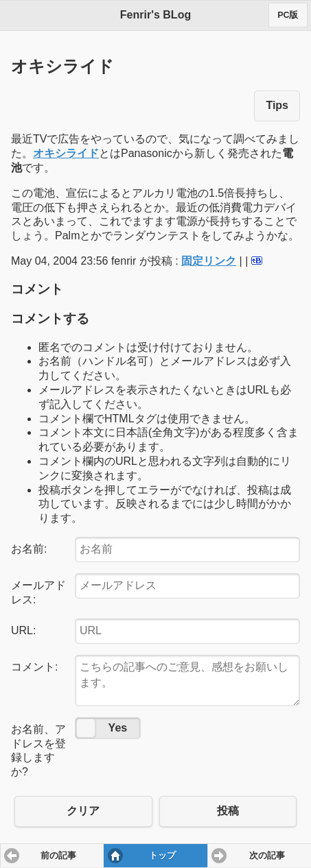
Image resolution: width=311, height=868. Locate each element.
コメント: (34, 667)
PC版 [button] (288, 15)
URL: (23, 630)
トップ (162, 856)
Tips (277, 105)
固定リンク (209, 261)
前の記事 (58, 856)
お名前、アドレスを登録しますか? (38, 750)
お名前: (29, 549)
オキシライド (66, 153)
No (86, 728)
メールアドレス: (38, 592)
